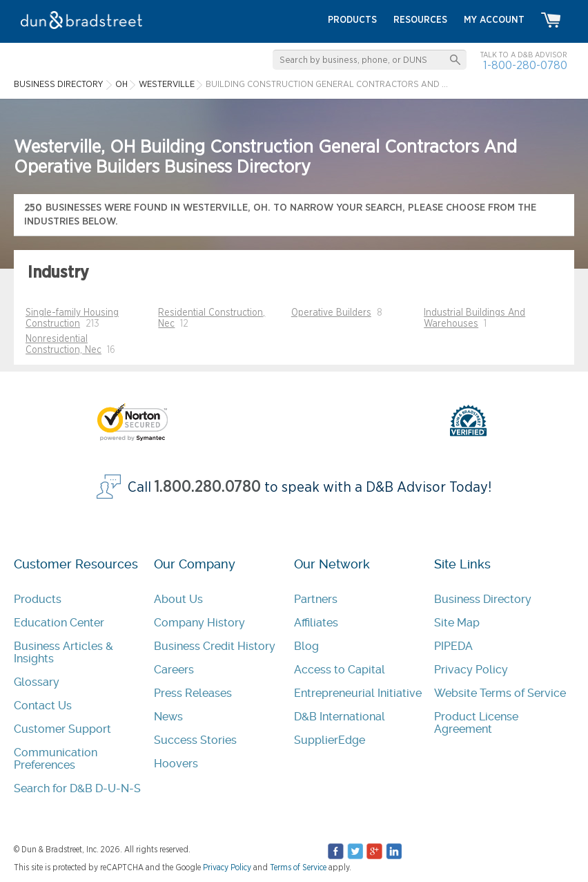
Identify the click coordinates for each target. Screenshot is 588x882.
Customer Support (62, 729)
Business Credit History (215, 646)
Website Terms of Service (500, 693)
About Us (178, 599)
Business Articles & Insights (63, 652)
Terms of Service (298, 867)
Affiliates (316, 623)
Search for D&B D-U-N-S (77, 788)
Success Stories (195, 740)
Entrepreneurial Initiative (358, 693)
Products (38, 599)
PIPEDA (453, 646)
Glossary (37, 682)
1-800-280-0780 (525, 65)
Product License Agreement (476, 723)
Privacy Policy (471, 670)
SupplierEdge (330, 740)
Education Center (59, 623)
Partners (316, 599)
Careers (174, 670)
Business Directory (483, 599)
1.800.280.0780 (208, 487)
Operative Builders (331, 313)
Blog (306, 646)
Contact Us (43, 706)
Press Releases (193, 693)
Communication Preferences (56, 759)
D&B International (340, 717)
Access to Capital (340, 670)
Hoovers (176, 764)
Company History (199, 623)
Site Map (457, 623)
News (168, 717)
